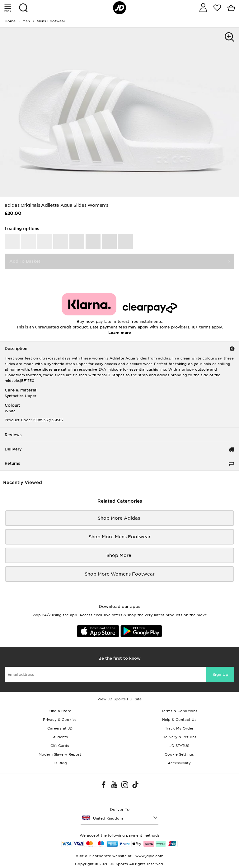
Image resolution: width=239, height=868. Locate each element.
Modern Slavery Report (60, 754)
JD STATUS (179, 746)
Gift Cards (60, 746)
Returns (12, 463)
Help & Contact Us (179, 720)
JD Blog (60, 763)
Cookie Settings (179, 754)
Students (60, 737)
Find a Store (60, 711)
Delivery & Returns (179, 737)
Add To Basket (25, 261)
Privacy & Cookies (60, 720)
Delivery (13, 449)
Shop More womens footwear (120, 574)
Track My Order (179, 728)
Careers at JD (60, 728)
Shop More (119, 555)
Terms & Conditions (179, 711)
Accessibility (179, 763)
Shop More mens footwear (120, 537)
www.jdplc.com (149, 856)
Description (16, 348)
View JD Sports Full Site (119, 699)
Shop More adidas (119, 518)
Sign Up (220, 674)
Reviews (13, 435)
